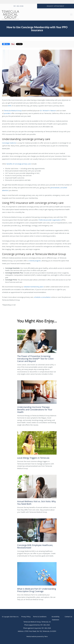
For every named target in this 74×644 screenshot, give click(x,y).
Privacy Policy (26, 617)
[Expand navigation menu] (71, 15)
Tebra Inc (16, 617)
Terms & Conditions (40, 617)
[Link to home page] (23, 15)
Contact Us (68, 617)
